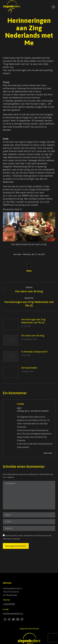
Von (17, 254)
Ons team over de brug (33, 336)
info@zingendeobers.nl (13, 613)
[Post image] (11, 324)
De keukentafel (29, 368)
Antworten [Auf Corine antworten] (48, 453)
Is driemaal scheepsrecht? (34, 352)
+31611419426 (9, 604)
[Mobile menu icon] (53, 7)
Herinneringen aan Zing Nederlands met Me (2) (33, 321)
